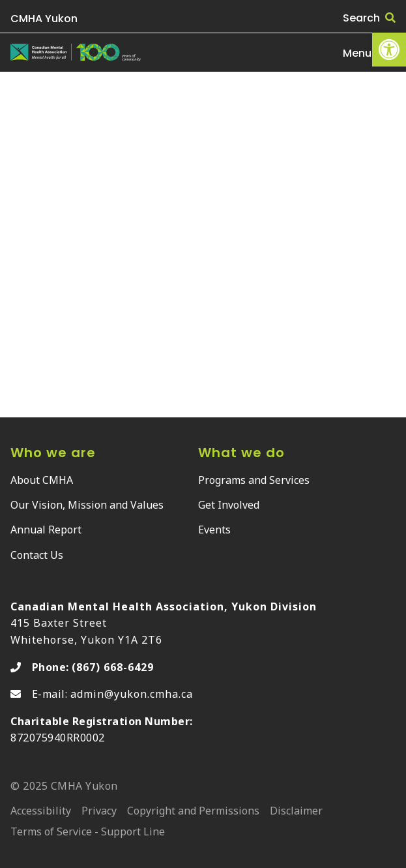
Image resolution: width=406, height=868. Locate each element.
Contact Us (37, 555)
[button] (389, 50)
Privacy (99, 812)
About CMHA (42, 480)
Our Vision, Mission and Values (87, 505)
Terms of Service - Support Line (88, 832)
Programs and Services (254, 480)
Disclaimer (296, 812)
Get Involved (229, 505)
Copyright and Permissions (193, 812)
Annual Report (46, 530)
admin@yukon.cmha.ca (132, 694)
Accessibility (41, 812)
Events (214, 530)
